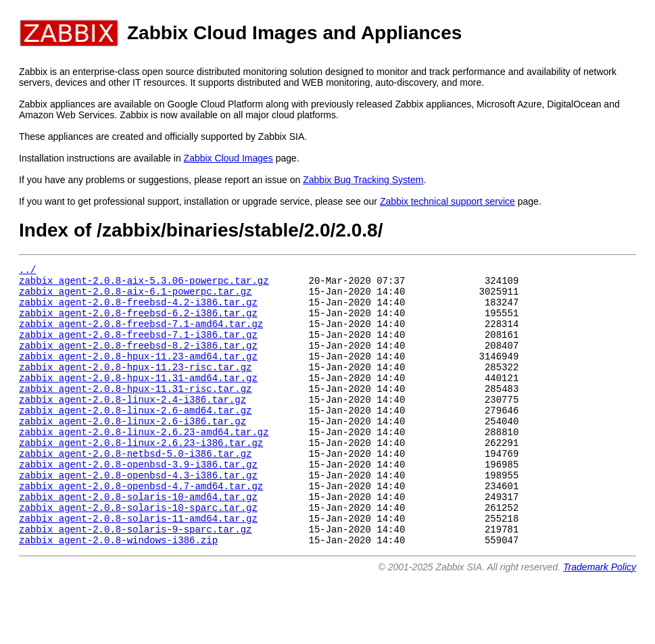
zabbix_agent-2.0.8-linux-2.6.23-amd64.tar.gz (144, 464)
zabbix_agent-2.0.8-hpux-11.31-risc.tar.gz (135, 413)
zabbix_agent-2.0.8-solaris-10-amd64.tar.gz (138, 541)
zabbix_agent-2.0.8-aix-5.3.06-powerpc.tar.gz (144, 284)
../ (27, 271)
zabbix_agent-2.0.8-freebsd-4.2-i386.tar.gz (138, 310)
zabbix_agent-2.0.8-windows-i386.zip (118, 592)
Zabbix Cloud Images (228, 158)
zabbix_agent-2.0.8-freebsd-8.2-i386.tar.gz (138, 361)
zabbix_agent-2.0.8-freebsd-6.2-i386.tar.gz (138, 323)
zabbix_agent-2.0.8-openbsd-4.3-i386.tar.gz (138, 515)
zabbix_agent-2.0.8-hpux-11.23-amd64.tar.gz (138, 374)
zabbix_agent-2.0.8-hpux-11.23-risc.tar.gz (135, 387)
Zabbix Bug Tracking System (363, 180)
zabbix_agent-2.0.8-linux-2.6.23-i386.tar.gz (141, 477)
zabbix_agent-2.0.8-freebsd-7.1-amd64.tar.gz (141, 336)
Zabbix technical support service (447, 201)
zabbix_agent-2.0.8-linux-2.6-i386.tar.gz (132, 451)
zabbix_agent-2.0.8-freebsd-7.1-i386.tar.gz (138, 348)
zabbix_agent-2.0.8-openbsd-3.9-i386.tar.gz (138, 502)
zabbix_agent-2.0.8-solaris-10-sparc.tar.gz (138, 554)
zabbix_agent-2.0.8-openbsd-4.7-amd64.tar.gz (141, 528)
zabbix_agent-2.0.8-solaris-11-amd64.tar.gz (138, 567)
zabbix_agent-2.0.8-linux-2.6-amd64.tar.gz (135, 438)
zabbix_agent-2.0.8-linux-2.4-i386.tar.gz (132, 425)
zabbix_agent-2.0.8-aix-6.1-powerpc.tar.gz (135, 297)
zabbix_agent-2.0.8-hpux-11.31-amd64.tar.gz (138, 400)
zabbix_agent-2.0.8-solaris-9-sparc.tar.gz (135, 579)
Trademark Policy (600, 620)
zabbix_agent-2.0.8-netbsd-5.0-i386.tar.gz (135, 490)
